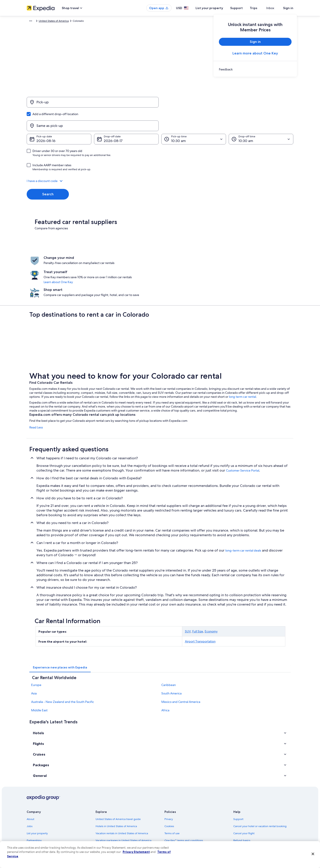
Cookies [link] (169, 787)
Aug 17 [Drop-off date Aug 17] (109, 119)
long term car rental (242, 358)
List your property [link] (37, 794)
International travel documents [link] (252, 815)
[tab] (60, 628)
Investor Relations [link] (37, 815)
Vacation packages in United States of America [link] (123, 801)
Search (48, 173)
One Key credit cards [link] (108, 837)
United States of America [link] (78, 22)
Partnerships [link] (34, 801)
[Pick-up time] (194, 118)
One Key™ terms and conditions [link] (184, 801)
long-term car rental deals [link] (243, 511)
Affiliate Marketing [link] (38, 830)
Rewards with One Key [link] (109, 830)
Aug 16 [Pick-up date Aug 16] (42, 119)
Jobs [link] (30, 787)
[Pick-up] (93, 104)
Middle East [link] (39, 671)
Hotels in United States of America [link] (116, 787)
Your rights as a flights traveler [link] (251, 822)
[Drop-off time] (261, 118)
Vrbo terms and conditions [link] (181, 808)
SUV (188, 592)
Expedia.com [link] (35, 22)
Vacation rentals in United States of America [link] (122, 794)
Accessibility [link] (172, 815)
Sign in (288, 8)
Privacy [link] (169, 780)
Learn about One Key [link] (151, 257)
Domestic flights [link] (105, 808)
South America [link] (171, 654)
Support (244, 8)
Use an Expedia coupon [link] (248, 808)
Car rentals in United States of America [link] (119, 815)
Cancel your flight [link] (244, 794)
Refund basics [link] (242, 801)
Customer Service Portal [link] (243, 431)
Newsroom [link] (33, 808)
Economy (211, 592)
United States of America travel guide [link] (118, 780)
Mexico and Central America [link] (181, 663)
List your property (217, 8)
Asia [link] (34, 654)
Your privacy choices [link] (177, 822)
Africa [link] (165, 671)
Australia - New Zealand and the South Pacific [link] (63, 663)
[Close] (313, 854)
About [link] (30, 780)
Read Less (36, 388)
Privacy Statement (136, 852)
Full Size (198, 592)
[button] (160, 160)
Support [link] (238, 780)
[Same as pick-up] (227, 104)
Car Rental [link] (53, 22)
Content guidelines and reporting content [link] (190, 830)
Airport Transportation (200, 602)
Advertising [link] (34, 822)
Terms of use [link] (172, 794)
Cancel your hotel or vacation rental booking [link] (260, 787)
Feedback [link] (33, 837)
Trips (262, 8)
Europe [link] (36, 646)
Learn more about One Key (255, 53)
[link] (255, 69)
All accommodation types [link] (111, 822)
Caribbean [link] (169, 646)
